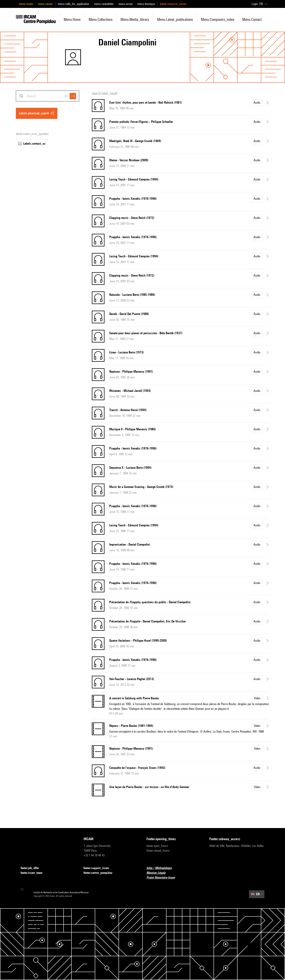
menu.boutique (146, 4)
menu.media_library (135, 19)
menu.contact (252, 19)
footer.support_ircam (99, 868)
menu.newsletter (104, 4)
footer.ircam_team (34, 873)
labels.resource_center (173, 4)
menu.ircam (26, 4)
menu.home (72, 19)
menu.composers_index (218, 19)
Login (255, 4)
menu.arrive (126, 4)
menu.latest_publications (175, 19)
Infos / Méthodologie (161, 868)
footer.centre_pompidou (100, 873)
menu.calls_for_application (74, 4)
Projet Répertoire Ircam (163, 878)
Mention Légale (158, 873)
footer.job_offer (32, 868)
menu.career (45, 4)
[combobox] (47, 96)
